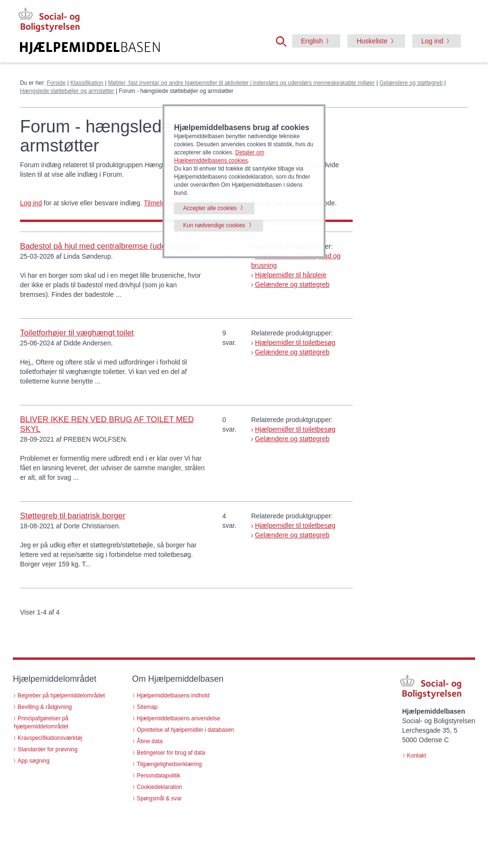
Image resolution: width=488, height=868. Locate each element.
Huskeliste (372, 41)
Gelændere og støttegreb (411, 83)
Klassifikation (87, 83)
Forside (56, 83)
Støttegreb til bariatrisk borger (73, 516)
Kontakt (417, 756)
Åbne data (150, 741)
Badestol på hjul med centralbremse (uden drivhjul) (110, 246)
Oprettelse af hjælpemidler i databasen (185, 730)
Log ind (432, 41)
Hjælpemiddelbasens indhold (173, 696)
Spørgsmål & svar (159, 798)
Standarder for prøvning (48, 749)
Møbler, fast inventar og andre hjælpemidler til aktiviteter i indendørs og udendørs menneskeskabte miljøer (242, 83)
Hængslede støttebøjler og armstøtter (67, 91)
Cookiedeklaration (159, 787)
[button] (284, 40)
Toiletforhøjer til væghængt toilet (77, 333)
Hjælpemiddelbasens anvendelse (178, 718)
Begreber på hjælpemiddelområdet (61, 696)
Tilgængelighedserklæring (169, 764)
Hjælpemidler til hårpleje (291, 275)
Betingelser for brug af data (171, 753)
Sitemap (147, 707)
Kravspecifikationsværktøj (50, 738)
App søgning (34, 761)
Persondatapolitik (158, 776)
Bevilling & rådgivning (45, 707)
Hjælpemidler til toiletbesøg (295, 343)
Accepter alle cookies (210, 208)
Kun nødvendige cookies (214, 225)
